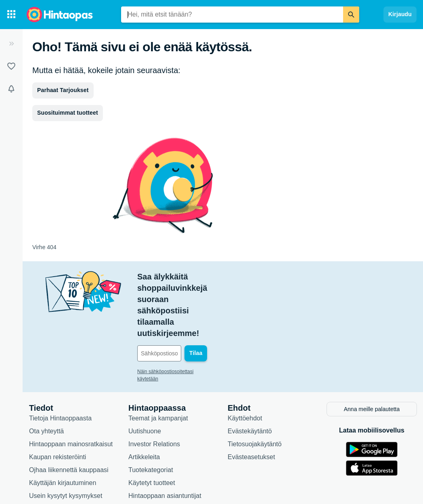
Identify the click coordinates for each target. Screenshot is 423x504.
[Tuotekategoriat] (11, 15)
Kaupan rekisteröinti (58, 411)
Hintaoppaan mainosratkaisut (71, 398)
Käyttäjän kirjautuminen (63, 436)
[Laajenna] (11, 44)
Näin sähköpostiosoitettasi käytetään (177, 326)
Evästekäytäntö (250, 385)
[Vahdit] (11, 89)
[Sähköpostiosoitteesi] (192, 308)
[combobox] (232, 15)
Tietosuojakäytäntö (255, 398)
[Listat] (11, 66)
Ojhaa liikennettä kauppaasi (69, 423)
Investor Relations (154, 398)
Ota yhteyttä (46, 385)
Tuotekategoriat (151, 423)
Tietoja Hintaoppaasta (60, 372)
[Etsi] (351, 15)
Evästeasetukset (251, 411)
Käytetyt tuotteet (152, 436)
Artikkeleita (144, 411)
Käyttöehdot (245, 372)
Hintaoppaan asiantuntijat (165, 449)
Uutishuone (145, 385)
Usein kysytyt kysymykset (66, 449)
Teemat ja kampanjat (158, 372)
